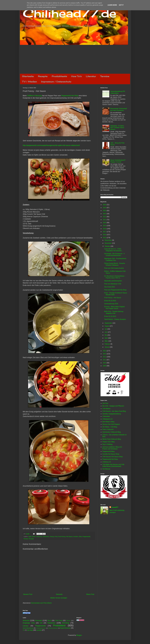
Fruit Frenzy (62, 537)
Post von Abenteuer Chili (113, 284)
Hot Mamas (106, 469)
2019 (105, 226)
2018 (105, 229)
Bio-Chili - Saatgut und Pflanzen (113, 406)
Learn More (112, 5)
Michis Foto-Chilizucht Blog (112, 439)
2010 (105, 363)
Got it (121, 5)
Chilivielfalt (106, 416)
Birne (34, 537)
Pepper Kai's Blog (108, 442)
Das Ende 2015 (110, 287)
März (107, 341)
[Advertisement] (75, 59)
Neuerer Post (28, 594)
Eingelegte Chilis (29, 623)
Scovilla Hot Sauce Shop (111, 454)
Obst (80, 537)
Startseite (28, 76)
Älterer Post (90, 594)
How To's (76, 76)
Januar (107, 347)
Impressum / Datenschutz (56, 82)
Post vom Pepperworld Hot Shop (115, 290)
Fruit (56, 537)
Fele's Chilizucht (108, 429)
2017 (105, 232)
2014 (105, 351)
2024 (105, 211)
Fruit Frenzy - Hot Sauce (113, 298)
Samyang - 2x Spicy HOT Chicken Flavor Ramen (117, 128)
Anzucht (26, 620)
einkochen (46, 537)
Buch (49, 621)
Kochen (76, 537)
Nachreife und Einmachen (113, 281)
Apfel (30, 537)
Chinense (39, 537)
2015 (105, 238)
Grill (41, 623)
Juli (106, 329)
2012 (105, 357)
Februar (108, 344)
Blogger (79, 635)
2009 (105, 366)
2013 (105, 354)
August (107, 326)
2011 (105, 360)
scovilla (39, 630)
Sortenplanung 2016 (111, 304)
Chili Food (59, 621)
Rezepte (43, 76)
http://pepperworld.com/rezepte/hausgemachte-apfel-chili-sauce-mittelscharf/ (51, 145)
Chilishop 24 (107, 462)
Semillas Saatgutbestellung (112, 414)
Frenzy (52, 537)
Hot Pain (105, 403)
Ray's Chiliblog (107, 444)
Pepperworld (86, 537)
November (108, 243)
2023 (105, 214)
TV (24, 630)
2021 (105, 220)
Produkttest (59, 625)
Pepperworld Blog (108, 451)
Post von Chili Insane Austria (114, 268)
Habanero (51, 623)
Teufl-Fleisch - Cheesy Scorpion (115, 319)
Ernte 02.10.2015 (110, 316)
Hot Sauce (69, 537)
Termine (105, 76)
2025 (105, 208)
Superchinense (65, 628)
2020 (105, 223)
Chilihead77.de (70, 13)
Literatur (91, 76)
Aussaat (39, 620)
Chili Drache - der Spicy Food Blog (114, 411)
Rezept (26, 539)
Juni (106, 332)
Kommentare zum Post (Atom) (41, 603)
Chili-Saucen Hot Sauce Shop (112, 457)
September (109, 323)
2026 (105, 205)
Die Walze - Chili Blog (110, 427)
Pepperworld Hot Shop (70, 96)
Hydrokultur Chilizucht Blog (112, 432)
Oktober (108, 246)
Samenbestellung (28, 628)
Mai (106, 335)
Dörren (68, 621)
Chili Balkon (106, 409)
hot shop (30, 630)
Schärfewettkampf (53, 628)
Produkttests (59, 76)
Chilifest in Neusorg (34, 96)
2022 (105, 217)
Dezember (108, 240)
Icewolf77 (115, 507)
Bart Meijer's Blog (108, 422)
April (106, 338)
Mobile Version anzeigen (59, 598)
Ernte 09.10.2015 (110, 301)
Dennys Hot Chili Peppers (111, 424)
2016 (105, 235)
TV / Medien (29, 82)
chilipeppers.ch (107, 419)
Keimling (66, 623)
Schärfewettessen (41, 628)
